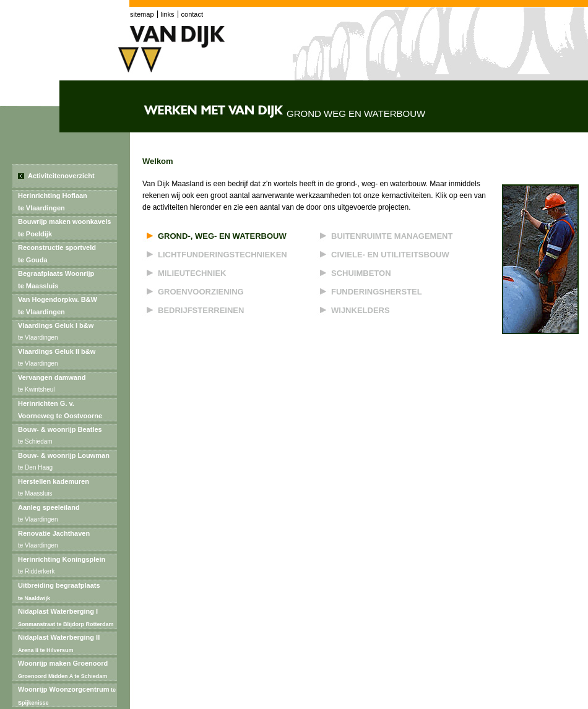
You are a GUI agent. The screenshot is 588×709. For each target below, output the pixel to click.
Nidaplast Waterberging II (59, 643)
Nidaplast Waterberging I (66, 617)
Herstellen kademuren (54, 489)
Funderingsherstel (377, 292)
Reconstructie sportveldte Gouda (57, 254)
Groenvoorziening (201, 292)
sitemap (142, 14)
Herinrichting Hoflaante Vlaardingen (53, 202)
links (168, 14)
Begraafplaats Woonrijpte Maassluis (56, 280)
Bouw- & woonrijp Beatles (61, 437)
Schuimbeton (361, 273)
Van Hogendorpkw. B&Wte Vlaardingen (58, 306)
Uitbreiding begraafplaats (59, 591)
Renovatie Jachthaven (54, 541)
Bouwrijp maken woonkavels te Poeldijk (64, 228)
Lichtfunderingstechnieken (223, 255)
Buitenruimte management (392, 236)
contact (192, 14)
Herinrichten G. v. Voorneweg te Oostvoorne (61, 411)
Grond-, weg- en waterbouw (222, 236)
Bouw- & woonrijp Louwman (65, 463)
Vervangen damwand (53, 385)
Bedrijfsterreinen (201, 310)
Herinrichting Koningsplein (62, 567)
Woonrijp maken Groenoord (63, 669)
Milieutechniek (192, 273)
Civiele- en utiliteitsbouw (390, 255)
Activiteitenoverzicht (61, 176)
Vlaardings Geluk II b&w (57, 359)
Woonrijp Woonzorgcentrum (67, 696)
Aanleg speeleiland (50, 515)
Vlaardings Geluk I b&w (56, 333)
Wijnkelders (361, 310)
